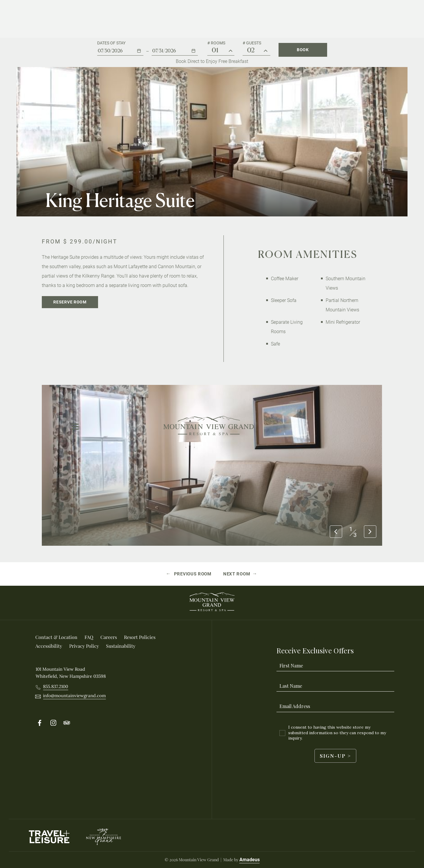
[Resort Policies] (140, 637)
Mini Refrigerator (343, 322)
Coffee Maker (285, 279)
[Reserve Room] (70, 302)
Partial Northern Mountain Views (342, 305)
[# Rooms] (231, 51)
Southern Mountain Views (346, 283)
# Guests (252, 43)
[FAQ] (89, 637)
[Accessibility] (49, 646)
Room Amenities (308, 254)
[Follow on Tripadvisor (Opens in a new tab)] (67, 723)
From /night (79, 242)
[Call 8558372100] (56, 687)
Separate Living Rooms (287, 327)
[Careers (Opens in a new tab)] (109, 637)
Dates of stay (111, 43)
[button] (120, 48)
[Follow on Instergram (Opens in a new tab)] (53, 723)
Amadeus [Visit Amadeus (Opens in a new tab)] (250, 860)
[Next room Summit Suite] (240, 574)
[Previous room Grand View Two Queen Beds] (189, 574)
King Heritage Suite (120, 200)
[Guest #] (266, 51)
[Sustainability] (121, 646)
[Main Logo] (209, 19)
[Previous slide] (336, 532)
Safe (275, 344)
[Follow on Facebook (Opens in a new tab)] (40, 723)
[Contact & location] (56, 637)
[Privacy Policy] (84, 646)
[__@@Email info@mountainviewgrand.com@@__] (74, 696)
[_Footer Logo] (212, 603)
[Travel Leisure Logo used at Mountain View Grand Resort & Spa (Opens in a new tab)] (49, 837)
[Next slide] (370, 532)
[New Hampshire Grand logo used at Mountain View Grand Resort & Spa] (103, 837)
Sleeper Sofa (284, 300)
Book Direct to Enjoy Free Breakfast (212, 61)
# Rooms (216, 43)
